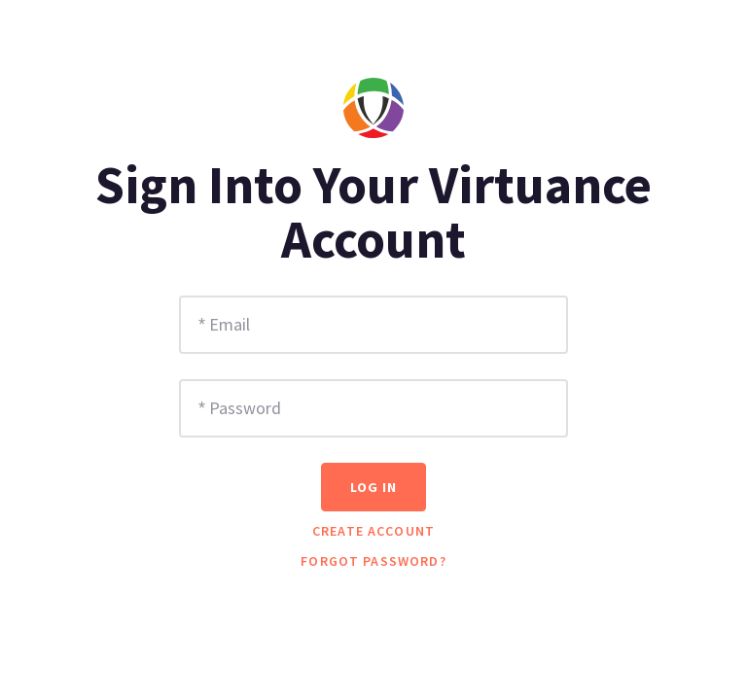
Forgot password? (373, 561)
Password (245, 408)
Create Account (373, 531)
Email (230, 324)
